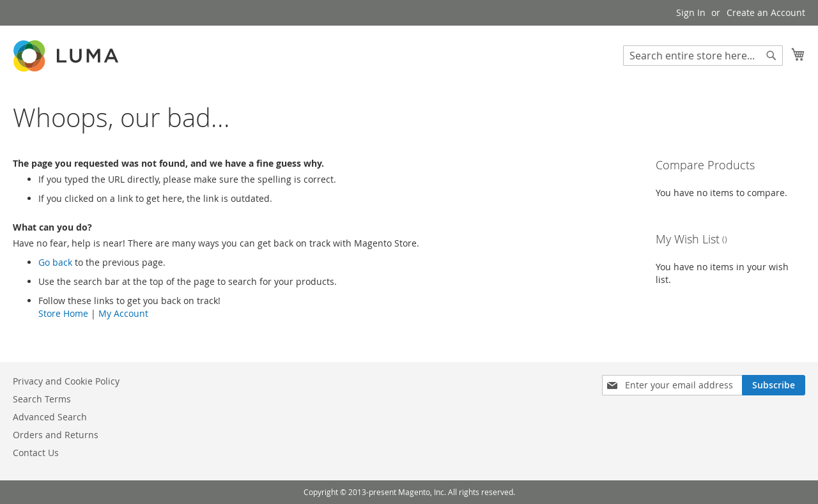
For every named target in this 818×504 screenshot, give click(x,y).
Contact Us (36, 453)
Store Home (63, 313)
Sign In (691, 12)
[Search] (771, 56)
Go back (55, 262)
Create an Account (766, 12)
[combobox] (703, 56)
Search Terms (42, 399)
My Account (123, 313)
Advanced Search (50, 417)
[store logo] (67, 56)
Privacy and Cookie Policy (66, 381)
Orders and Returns (56, 435)
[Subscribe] (774, 385)
